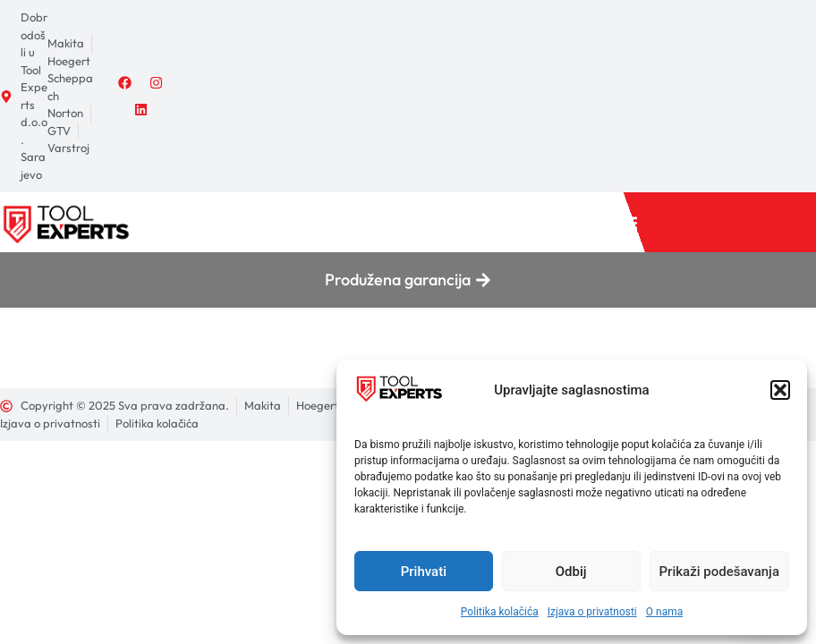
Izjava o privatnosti (592, 612)
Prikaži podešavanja (719, 572)
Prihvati (424, 572)
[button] (780, 390)
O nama (664, 612)
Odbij (571, 572)
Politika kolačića (500, 612)
